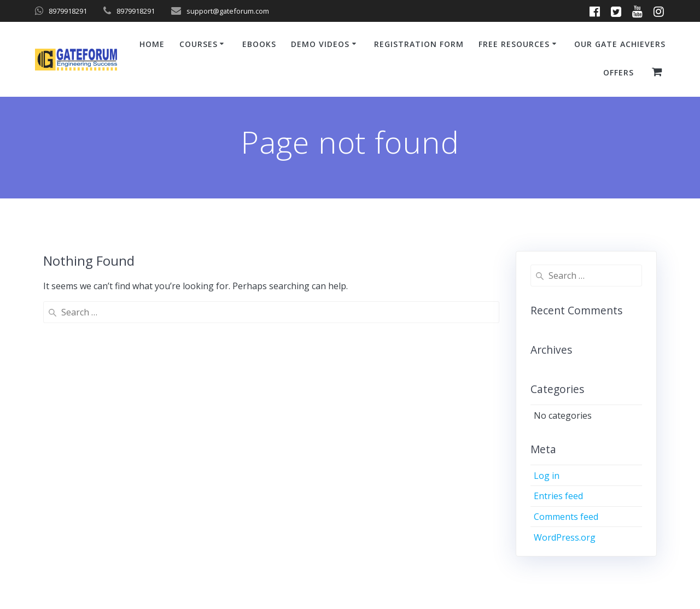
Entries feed (558, 496)
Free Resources (514, 44)
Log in (547, 476)
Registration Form (419, 44)
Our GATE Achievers (620, 44)
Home (152, 44)
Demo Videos (320, 44)
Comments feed (566, 517)
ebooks (259, 44)
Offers (619, 72)
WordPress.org (565, 537)
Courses (199, 44)
